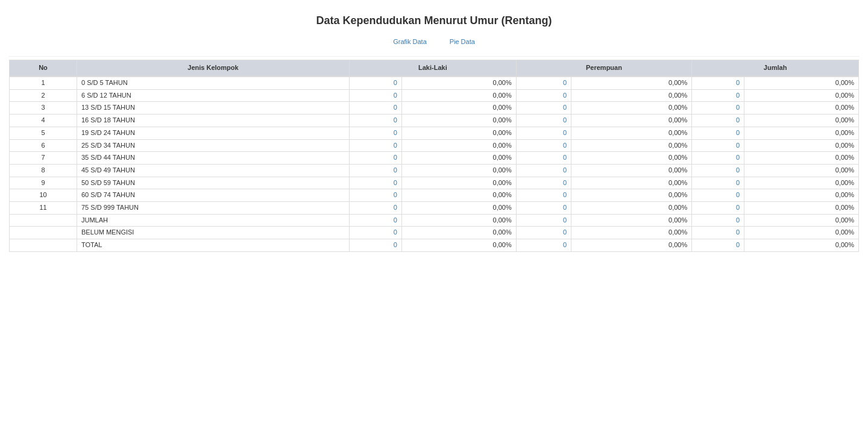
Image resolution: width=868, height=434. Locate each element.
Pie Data (462, 42)
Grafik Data (410, 42)
